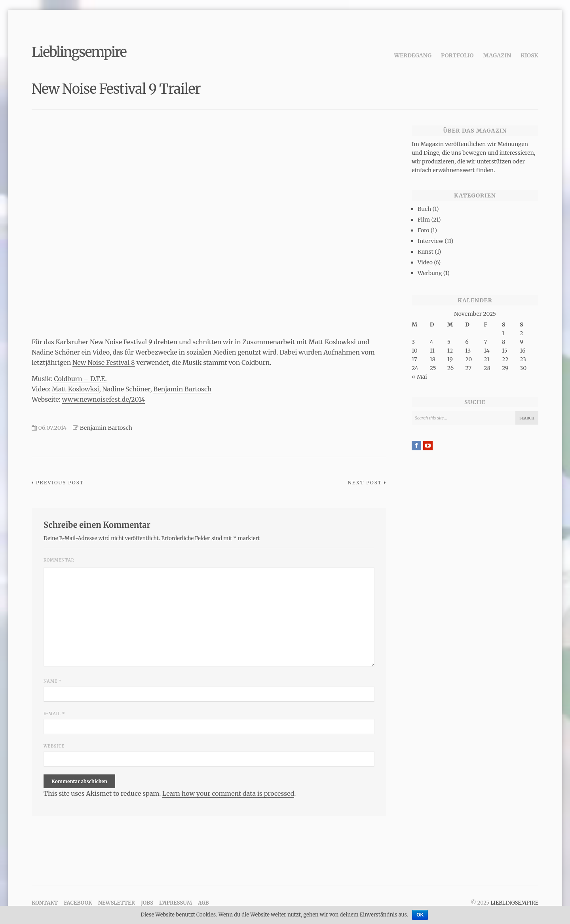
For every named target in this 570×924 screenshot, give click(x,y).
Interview (430, 241)
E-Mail (54, 714)
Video (425, 262)
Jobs (147, 903)
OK (420, 915)
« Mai (419, 377)
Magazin (497, 55)
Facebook (78, 903)
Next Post (365, 483)
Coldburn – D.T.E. (80, 379)
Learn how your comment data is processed (228, 793)
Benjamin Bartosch (182, 389)
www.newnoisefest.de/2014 (104, 399)
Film (424, 220)
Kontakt (45, 903)
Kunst (426, 252)
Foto (424, 230)
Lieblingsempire (79, 52)
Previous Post (60, 483)
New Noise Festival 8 (104, 362)
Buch (424, 209)
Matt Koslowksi (75, 389)
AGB (203, 903)
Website (54, 746)
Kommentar (59, 560)
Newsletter (117, 903)
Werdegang (413, 55)
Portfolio (457, 55)
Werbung (430, 273)
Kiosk (529, 55)
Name (53, 681)
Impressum (176, 903)
